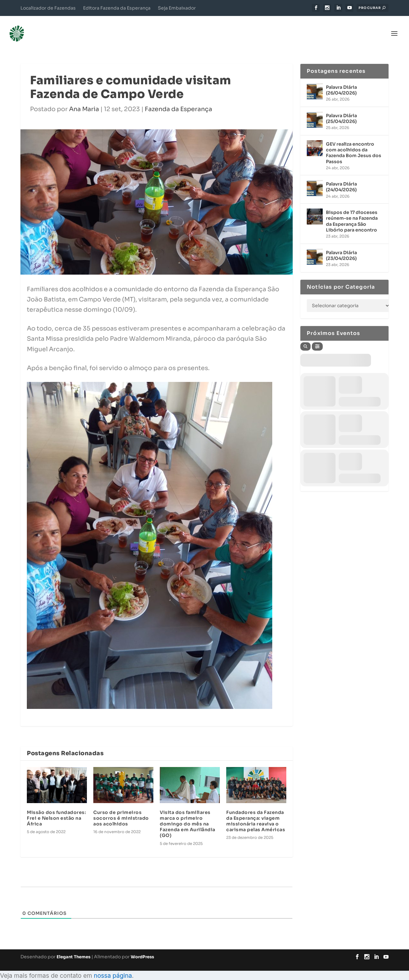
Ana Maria (84, 100)
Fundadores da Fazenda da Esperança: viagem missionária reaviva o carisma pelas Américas (256, 812)
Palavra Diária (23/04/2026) (341, 246)
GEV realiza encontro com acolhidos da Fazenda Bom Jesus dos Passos (354, 143)
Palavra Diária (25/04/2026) (341, 109)
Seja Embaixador (177, 8)
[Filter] (317, 337)
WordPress (142, 947)
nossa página (113, 966)
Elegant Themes (73, 947)
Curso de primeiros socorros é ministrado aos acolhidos (121, 809)
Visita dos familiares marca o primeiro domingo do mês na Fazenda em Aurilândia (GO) (188, 814)
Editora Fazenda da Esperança (117, 8)
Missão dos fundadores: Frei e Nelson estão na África (56, 809)
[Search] (305, 337)
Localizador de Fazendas (48, 8)
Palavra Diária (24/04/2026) (341, 177)
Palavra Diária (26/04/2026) (341, 80)
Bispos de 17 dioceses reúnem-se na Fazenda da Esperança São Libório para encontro (352, 212)
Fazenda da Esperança (178, 100)
